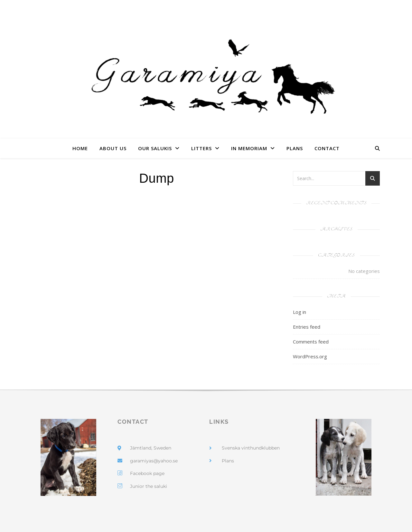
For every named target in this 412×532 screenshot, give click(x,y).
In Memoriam (249, 148)
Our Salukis (155, 148)
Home (80, 148)
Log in (300, 312)
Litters (201, 148)
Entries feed (307, 327)
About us (113, 148)
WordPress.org (310, 356)
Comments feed (311, 342)
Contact (327, 148)
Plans (295, 148)
